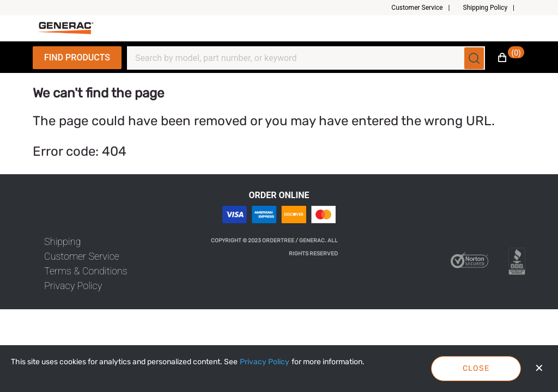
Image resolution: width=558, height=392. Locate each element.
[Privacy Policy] (265, 362)
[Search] (299, 58)
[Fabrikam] (66, 28)
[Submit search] (474, 58)
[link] (62, 241)
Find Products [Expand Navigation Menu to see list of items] (77, 57)
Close (476, 368)
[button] (425, 8)
